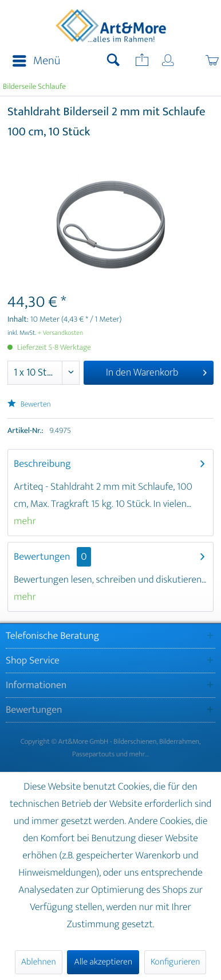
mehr (25, 521)
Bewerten (29, 405)
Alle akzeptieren (103, 962)
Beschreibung (42, 464)
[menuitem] (33, 61)
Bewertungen (42, 557)
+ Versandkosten (61, 333)
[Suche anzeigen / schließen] (113, 61)
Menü (36, 61)
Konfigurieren (175, 962)
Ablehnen (39, 962)
